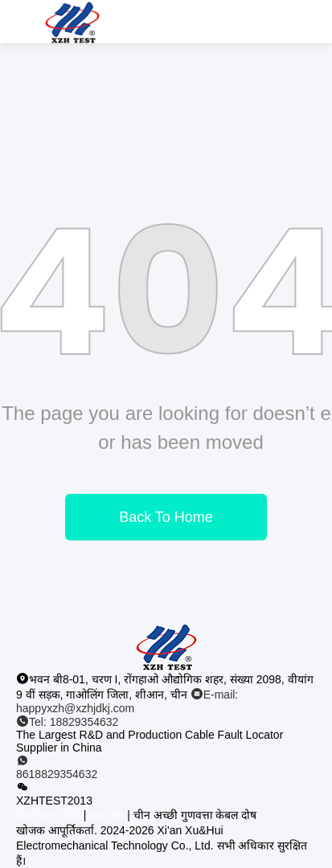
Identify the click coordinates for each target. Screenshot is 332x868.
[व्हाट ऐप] (166, 768)
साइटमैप (107, 815)
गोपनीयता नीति (48, 815)
